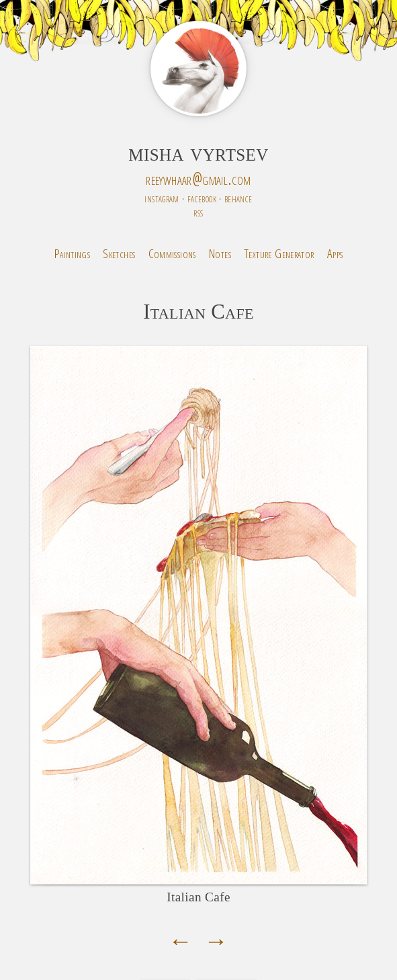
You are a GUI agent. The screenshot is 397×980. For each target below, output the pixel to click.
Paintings (72, 253)
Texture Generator (279, 253)
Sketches (119, 253)
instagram (162, 198)
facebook (202, 198)
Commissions (172, 253)
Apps (335, 253)
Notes (220, 253)
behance (238, 198)
